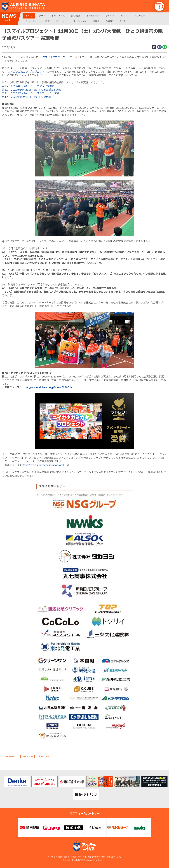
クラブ (42, 16)
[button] (159, 6)
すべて (29, 16)
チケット (110, 16)
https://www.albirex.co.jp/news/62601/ (47, 387)
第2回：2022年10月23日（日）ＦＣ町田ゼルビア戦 (31, 90)
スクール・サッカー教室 (38, 21)
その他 (123, 21)
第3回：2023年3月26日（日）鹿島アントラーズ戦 (31, 93)
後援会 (96, 21)
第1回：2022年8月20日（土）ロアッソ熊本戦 (28, 86)
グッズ (124, 16)
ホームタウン (80, 21)
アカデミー (140, 16)
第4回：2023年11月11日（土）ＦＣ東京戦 (26, 97)
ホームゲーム (93, 16)
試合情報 (76, 16)
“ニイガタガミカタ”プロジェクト (26, 72)
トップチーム (58, 16)
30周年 (110, 21)
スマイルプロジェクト (55, 57)
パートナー (62, 21)
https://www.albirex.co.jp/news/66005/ (45, 465)
